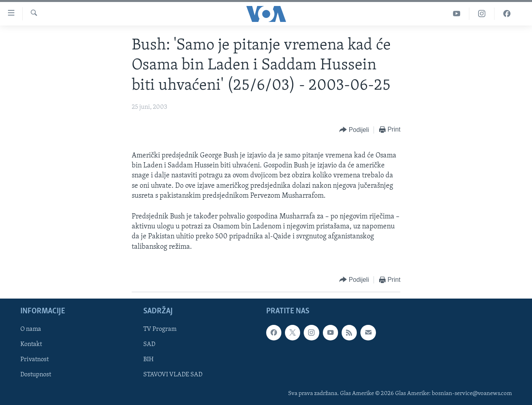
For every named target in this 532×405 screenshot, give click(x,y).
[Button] (354, 130)
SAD (149, 344)
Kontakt (31, 344)
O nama (31, 329)
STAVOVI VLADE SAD (173, 375)
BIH (148, 360)
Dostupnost (36, 375)
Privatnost (35, 360)
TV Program (160, 329)
